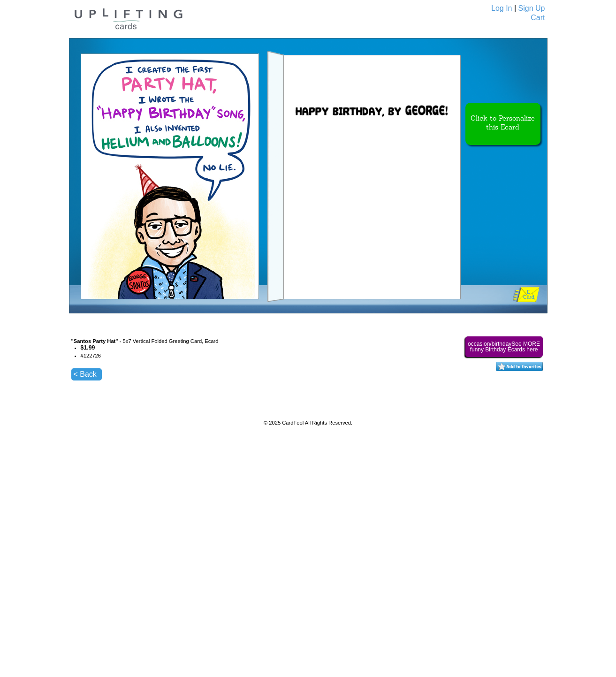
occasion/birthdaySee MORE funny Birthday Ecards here (504, 347)
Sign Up (532, 8)
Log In (502, 8)
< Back (85, 374)
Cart (538, 18)
